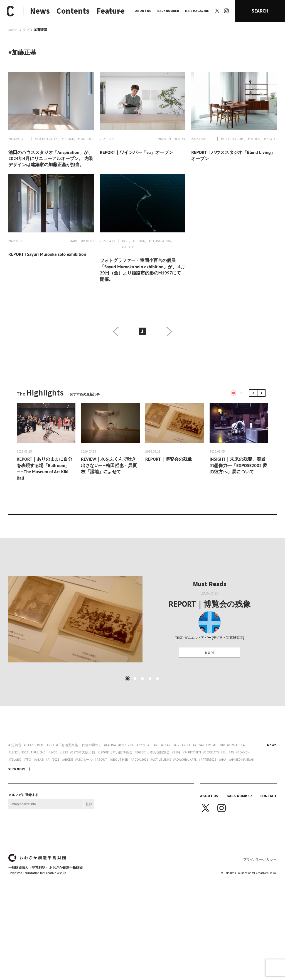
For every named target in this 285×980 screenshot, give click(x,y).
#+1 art (153, 793)
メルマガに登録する (23, 843)
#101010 (219, 793)
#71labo (15, 807)
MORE (210, 653)
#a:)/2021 (53, 807)
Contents (73, 11)
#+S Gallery (202, 793)
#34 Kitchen (192, 800)
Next (262, 393)
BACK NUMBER (168, 11)
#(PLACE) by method (39, 793)
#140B (53, 800)
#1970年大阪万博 (83, 800)
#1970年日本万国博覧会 (115, 800)
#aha (222, 807)
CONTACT (268, 843)
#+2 (177, 793)
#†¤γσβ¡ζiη (126, 793)
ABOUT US (143, 11)
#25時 (176, 800)
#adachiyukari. (185, 807)
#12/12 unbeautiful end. (27, 800)
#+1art (167, 793)
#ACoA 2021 (139, 807)
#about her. (119, 807)
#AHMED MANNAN (241, 807)
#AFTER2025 (208, 807)
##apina (110, 793)
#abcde (67, 807)
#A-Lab (39, 807)
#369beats (211, 800)
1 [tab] (234, 393)
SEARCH (260, 11)
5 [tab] (158, 726)
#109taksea (236, 793)
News (40, 11)
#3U (224, 800)
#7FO (27, 807)
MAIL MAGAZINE (197, 11)
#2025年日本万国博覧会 (152, 800)
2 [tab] (241, 393)
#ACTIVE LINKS (161, 807)
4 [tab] (150, 726)
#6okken (243, 800)
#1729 (64, 800)
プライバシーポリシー (260, 907)
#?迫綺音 (15, 793)
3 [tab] (142, 726)
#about (101, 807)
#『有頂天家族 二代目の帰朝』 (79, 793)
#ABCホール (84, 807)
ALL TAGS (116, 11)
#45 (231, 800)
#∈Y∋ (141, 793)
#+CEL (186, 793)
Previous (254, 393)
